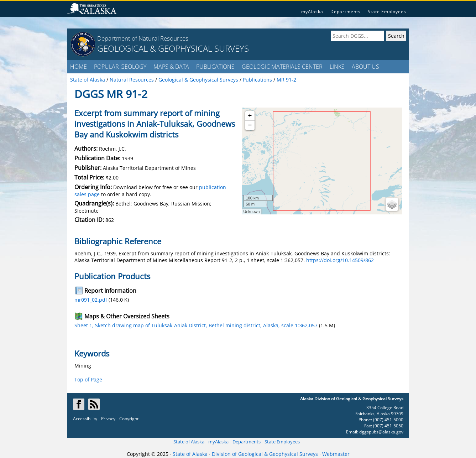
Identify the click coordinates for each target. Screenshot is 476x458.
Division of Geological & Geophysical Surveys (265, 454)
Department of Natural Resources (143, 38)
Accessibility (85, 419)
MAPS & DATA (171, 67)
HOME (79, 67)
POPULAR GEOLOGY (120, 67)
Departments (346, 12)
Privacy (108, 419)
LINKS (337, 67)
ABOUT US (365, 67)
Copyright (129, 419)
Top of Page (88, 379)
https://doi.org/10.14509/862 (340, 260)
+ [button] (250, 116)
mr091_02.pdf (91, 300)
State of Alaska (189, 442)
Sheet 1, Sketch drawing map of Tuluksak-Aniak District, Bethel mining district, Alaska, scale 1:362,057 (196, 325)
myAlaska (312, 12)
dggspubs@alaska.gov (381, 432)
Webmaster (336, 454)
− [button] (250, 125)
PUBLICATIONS (215, 67)
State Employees (387, 12)
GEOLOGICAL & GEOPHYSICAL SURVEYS (173, 48)
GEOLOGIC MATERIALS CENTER (282, 67)
